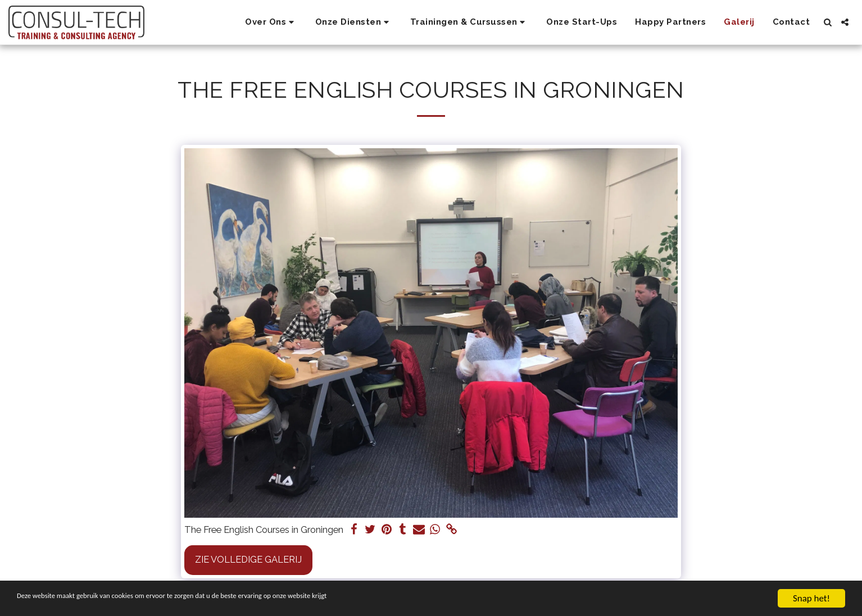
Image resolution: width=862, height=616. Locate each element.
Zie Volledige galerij (248, 559)
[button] (271, 22)
